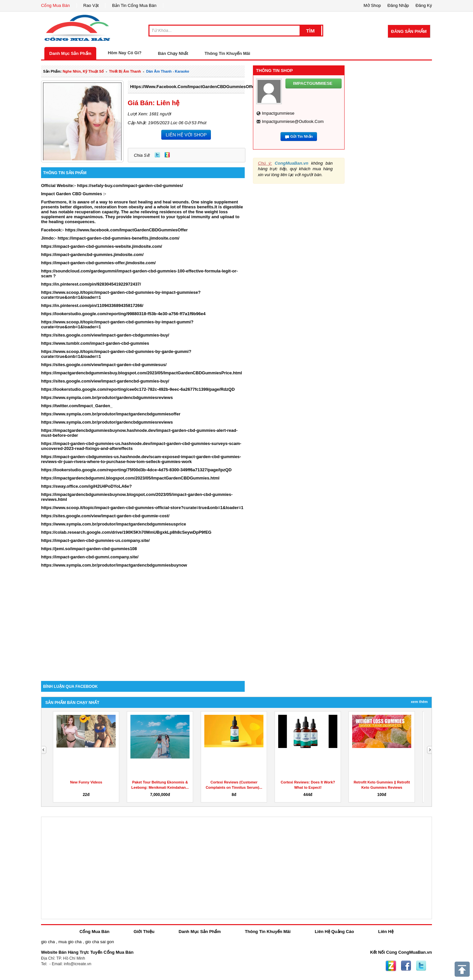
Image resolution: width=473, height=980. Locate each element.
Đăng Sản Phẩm (409, 31)
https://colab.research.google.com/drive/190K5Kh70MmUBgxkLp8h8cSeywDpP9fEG (126, 532)
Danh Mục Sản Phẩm (70, 53)
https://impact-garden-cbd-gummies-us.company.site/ (95, 540)
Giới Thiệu (144, 932)
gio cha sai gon (99, 942)
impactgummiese (278, 113)
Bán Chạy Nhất (173, 53)
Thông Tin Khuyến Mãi (227, 53)
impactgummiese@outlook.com (293, 121)
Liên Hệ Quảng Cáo (334, 932)
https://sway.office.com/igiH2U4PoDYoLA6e (85, 486)
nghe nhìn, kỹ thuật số (83, 71)
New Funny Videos (86, 782)
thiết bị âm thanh (125, 71)
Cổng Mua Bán (56, 5)
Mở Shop (372, 5)
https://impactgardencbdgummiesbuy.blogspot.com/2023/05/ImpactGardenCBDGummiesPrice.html (142, 373)
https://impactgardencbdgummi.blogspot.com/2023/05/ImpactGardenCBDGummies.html (130, 478)
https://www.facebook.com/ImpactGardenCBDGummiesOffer (193, 87)
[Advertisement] (143, 625)
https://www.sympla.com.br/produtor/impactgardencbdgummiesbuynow (114, 565)
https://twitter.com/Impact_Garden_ (77, 406)
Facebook (406, 966)
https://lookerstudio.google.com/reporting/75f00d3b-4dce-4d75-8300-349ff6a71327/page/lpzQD (136, 470)
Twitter (157, 155)
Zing (167, 155)
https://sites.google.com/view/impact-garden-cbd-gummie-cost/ (105, 516)
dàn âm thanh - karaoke (168, 71)
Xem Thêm (419, 702)
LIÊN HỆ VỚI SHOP (186, 135)
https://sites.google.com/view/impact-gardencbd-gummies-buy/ (105, 381)
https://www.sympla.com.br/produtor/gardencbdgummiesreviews (107, 397)
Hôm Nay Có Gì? (125, 53)
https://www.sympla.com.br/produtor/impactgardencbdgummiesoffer (111, 414)
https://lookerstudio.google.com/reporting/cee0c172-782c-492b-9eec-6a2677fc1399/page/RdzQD (138, 389)
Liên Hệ (386, 932)
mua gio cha (70, 942)
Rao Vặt (91, 5)
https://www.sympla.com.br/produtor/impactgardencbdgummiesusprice (114, 524)
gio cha (48, 942)
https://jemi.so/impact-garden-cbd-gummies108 (89, 549)
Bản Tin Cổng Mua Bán (134, 5)
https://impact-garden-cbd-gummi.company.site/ (90, 557)
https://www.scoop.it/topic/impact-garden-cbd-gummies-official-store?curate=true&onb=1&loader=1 (142, 508)
